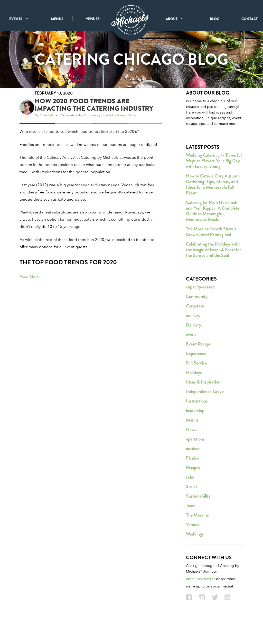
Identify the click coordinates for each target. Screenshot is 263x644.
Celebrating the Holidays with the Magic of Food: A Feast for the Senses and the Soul (213, 271)
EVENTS (19, 19)
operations (195, 460)
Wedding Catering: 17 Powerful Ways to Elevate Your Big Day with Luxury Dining (214, 182)
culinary (193, 337)
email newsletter (200, 600)
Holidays (194, 394)
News (191, 451)
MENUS (57, 19)
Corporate (195, 327)
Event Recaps (198, 365)
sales (190, 498)
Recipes (193, 489)
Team (191, 527)
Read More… (31, 298)
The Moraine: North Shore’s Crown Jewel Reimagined (211, 253)
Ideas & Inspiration (114, 136)
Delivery (194, 346)
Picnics (192, 479)
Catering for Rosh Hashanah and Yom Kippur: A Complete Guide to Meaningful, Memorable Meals (213, 232)
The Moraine (197, 536)
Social (132, 136)
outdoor (193, 470)
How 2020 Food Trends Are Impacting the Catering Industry (94, 126)
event (191, 356)
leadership (195, 432)
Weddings (195, 555)
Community (197, 318)
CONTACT (250, 19)
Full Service (196, 384)
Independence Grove (205, 413)
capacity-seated (200, 308)
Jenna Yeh (46, 136)
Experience (91, 136)
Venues (192, 546)
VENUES (93, 19)
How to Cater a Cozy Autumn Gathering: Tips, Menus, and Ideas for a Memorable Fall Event (213, 206)
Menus (192, 441)
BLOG (215, 19)
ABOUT (175, 19)
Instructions (197, 422)
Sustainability (198, 517)
